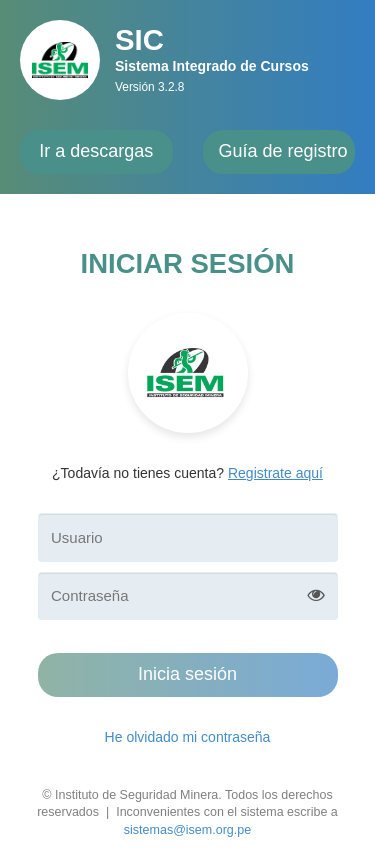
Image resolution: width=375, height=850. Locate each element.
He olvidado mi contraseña (188, 737)
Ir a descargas (96, 151)
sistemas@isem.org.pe (187, 830)
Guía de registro (283, 151)
